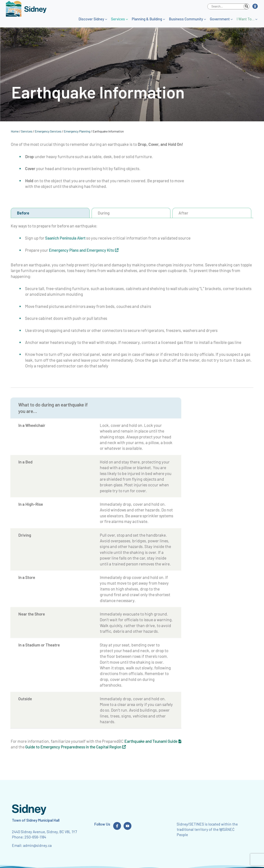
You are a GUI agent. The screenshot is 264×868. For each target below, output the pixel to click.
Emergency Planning (77, 131)
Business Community (186, 19)
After (183, 213)
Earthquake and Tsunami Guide (151, 741)
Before (23, 213)
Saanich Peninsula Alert (65, 238)
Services (118, 19)
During (104, 213)
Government (220, 19)
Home (15, 131)
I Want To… (245, 19)
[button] (255, 6)
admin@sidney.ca (37, 845)
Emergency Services (48, 131)
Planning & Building (147, 19)
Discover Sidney (91, 19)
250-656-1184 (35, 837)
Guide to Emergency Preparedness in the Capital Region (73, 747)
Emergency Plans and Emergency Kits (81, 250)
